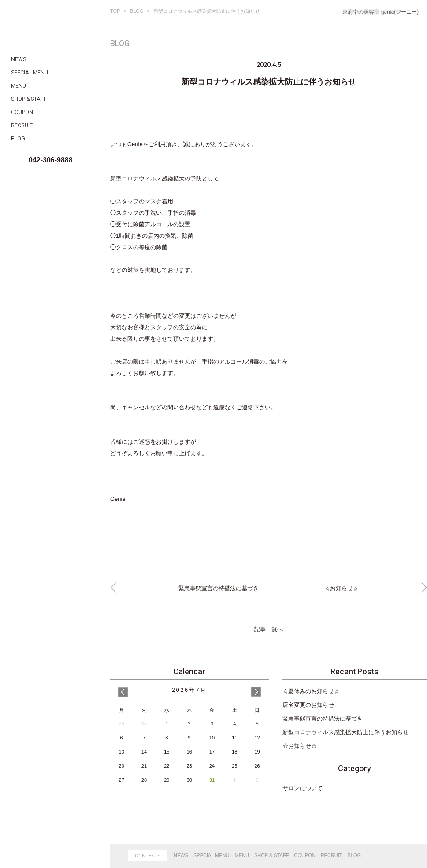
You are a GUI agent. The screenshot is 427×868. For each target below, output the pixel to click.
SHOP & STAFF (271, 855)
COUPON (304, 855)
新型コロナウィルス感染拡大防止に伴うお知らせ (345, 732)
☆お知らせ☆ (300, 746)
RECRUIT (332, 855)
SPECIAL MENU (212, 855)
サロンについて (303, 788)
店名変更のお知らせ (308, 705)
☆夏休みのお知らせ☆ (311, 691)
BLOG (137, 11)
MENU (242, 855)
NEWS (181, 855)
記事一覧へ (269, 629)
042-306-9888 (51, 160)
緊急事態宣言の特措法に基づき (323, 719)
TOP (115, 11)
